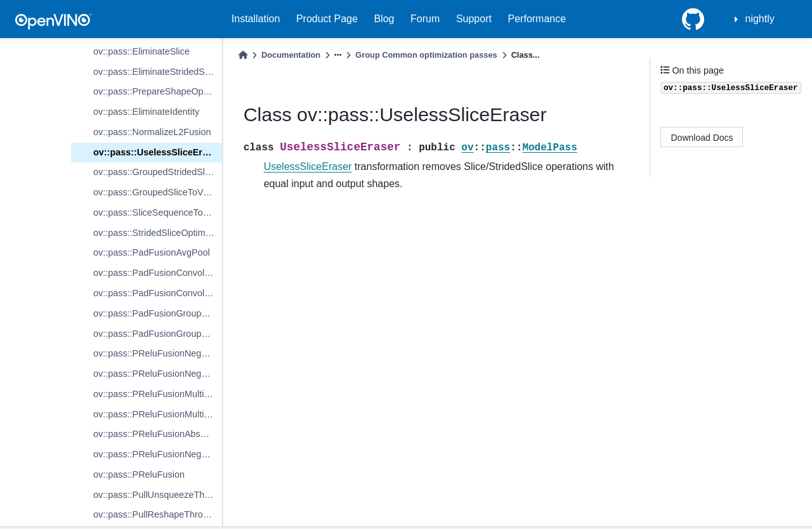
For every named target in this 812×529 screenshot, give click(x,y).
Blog (384, 19)
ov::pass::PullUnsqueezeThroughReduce (158, 495)
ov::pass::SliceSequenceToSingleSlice (158, 212)
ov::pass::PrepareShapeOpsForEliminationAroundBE (158, 91)
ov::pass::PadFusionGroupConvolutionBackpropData (158, 334)
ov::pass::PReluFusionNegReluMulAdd (158, 454)
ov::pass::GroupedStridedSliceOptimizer (158, 172)
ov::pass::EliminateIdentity (146, 112)
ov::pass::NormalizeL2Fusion (152, 132)
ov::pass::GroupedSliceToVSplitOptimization (158, 192)
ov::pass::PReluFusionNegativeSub (158, 374)
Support (474, 19)
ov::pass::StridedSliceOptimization (158, 233)
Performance (537, 19)
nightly (760, 19)
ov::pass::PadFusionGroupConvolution (158, 313)
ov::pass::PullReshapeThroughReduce (158, 514)
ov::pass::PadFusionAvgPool (152, 252)
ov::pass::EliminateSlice (141, 51)
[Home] (243, 55)
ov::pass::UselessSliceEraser (157, 152)
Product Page (327, 19)
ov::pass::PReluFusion (139, 474)
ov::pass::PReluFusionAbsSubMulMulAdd (158, 434)
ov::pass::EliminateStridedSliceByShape (158, 72)
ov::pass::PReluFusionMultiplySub (158, 414)
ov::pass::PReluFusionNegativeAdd (158, 353)
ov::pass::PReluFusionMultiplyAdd (158, 394)
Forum (425, 19)
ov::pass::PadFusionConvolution (158, 273)
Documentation (291, 55)
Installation (256, 19)
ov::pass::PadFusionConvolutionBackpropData (158, 293)
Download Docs (702, 138)
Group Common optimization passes (426, 55)
